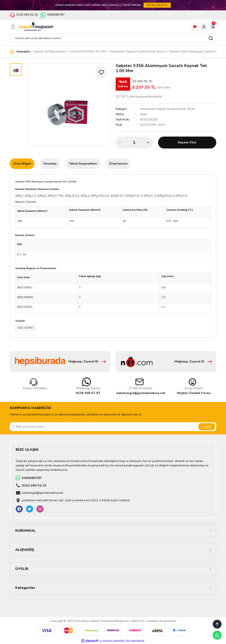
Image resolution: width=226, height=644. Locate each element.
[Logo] (36, 27)
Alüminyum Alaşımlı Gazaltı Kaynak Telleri (168, 109)
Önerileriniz (118, 163)
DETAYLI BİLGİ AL (157, 5)
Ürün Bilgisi (22, 163)
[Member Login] (204, 27)
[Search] (113, 38)
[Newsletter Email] (113, 427)
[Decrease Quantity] (120, 143)
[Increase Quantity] (148, 143)
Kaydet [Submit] (207, 427)
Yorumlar (50, 163)
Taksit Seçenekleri (83, 163)
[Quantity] (134, 143)
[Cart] (213, 27)
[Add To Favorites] (101, 72)
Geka (143, 114)
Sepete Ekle (187, 142)
